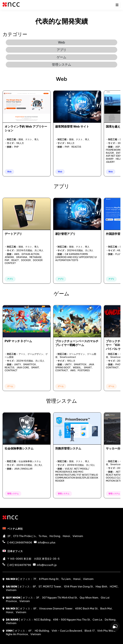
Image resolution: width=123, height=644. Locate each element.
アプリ (61, 50)
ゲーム (61, 57)
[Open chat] (115, 626)
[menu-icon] (117, 5)
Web (61, 42)
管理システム (61, 64)
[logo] (11, 6)
